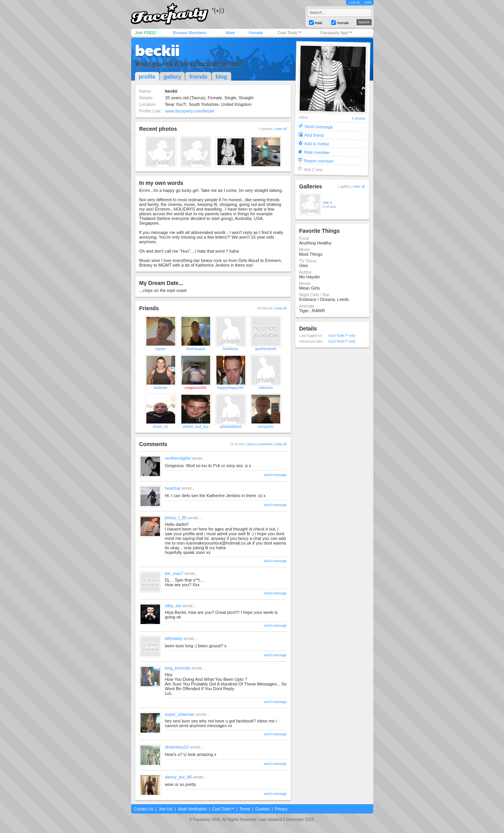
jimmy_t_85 (176, 518)
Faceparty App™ (336, 33)
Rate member (317, 152)
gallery (172, 77)
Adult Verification (192, 809)
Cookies (262, 809)
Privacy (281, 809)
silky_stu (173, 606)
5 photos (358, 119)
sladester (161, 388)
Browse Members (190, 33)
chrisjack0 (265, 427)
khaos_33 (161, 427)
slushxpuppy (195, 349)
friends (198, 77)
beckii (157, 51)
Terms (245, 809)
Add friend (314, 135)
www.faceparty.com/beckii (190, 111)
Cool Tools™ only (342, 336)
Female (256, 33)
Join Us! (166, 809)
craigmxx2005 (195, 388)
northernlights (178, 458)
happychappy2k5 (230, 388)
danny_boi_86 (178, 777)
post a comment (260, 444)
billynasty (174, 638)
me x (328, 202)
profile (147, 77)
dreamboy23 (177, 747)
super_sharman (180, 714)
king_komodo (178, 668)
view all (281, 129)
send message (275, 475)
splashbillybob (231, 427)
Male (230, 33)
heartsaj (173, 488)
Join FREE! (146, 33)
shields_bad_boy (196, 427)
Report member (319, 161)
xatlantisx (266, 388)
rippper (160, 349)
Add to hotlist (316, 143)
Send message (319, 126)
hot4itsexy (231, 349)
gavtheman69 (266, 349)
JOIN (368, 3)
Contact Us (144, 809)
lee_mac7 (174, 573)
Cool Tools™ (290, 33)
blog (221, 77)
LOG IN (354, 3)
